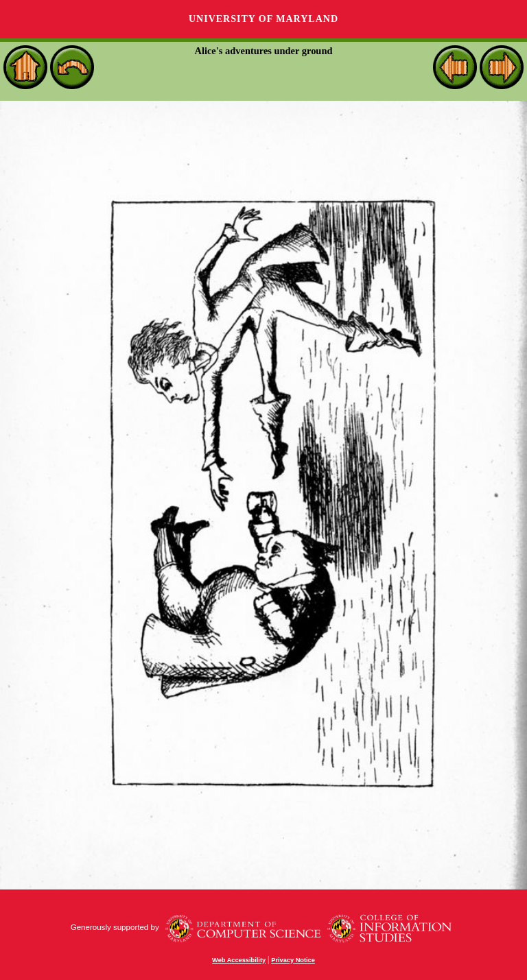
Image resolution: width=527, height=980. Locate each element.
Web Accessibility (239, 960)
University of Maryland (263, 19)
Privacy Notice (293, 960)
